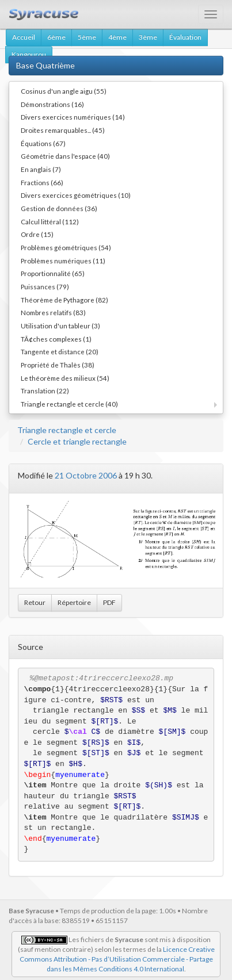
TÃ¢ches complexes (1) (56, 339)
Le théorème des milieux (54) (65, 378)
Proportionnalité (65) (53, 273)
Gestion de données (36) (59, 208)
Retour (35, 602)
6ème (56, 37)
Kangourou (29, 54)
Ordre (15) (37, 234)
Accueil (24, 37)
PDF (109, 602)
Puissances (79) (45, 286)
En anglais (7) (41, 169)
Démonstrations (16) (52, 104)
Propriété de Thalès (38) (58, 365)
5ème (87, 37)
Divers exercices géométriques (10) (76, 195)
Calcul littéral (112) (50, 221)
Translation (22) (45, 391)
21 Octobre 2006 (86, 475)
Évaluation (185, 37)
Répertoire (74, 602)
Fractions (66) (42, 182)
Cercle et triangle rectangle (77, 441)
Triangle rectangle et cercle (67, 430)
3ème (148, 37)
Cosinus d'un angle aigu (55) (64, 91)
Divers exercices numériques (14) (73, 117)
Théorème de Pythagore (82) (64, 300)
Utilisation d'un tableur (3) (60, 326)
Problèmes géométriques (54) (66, 247)
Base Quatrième (45, 65)
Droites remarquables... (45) (63, 130)
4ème (117, 37)
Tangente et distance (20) (60, 351)
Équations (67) (43, 143)
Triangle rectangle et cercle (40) (69, 404)
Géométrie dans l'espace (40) (65, 156)
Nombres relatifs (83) (53, 312)
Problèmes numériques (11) (63, 261)
